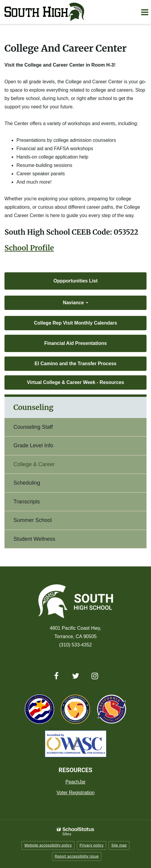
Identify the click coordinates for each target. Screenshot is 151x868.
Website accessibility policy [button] (48, 845)
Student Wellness (34, 539)
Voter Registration (75, 793)
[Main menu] (144, 12)
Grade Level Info (33, 445)
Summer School (33, 520)
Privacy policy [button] (91, 845)
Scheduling (27, 483)
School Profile (29, 248)
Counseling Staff (33, 427)
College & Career (34, 464)
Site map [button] (119, 845)
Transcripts (27, 502)
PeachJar (76, 782)
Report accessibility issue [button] (77, 856)
